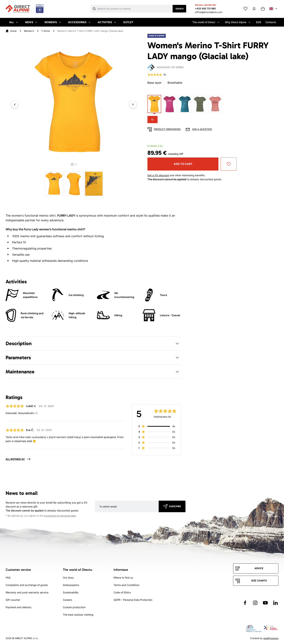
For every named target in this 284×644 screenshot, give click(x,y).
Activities (107, 22)
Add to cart (183, 164)
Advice (259, 568)
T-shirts (46, 31)
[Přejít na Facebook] (245, 603)
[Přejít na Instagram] (255, 603)
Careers (67, 600)
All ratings (15, 459)
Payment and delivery (19, 607)
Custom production (74, 607)
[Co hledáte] (135, 9)
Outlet (128, 22)
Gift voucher (13, 600)
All (14, 22)
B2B (259, 22)
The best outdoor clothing (78, 615)
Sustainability (71, 592)
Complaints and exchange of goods (27, 585)
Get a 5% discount (158, 175)
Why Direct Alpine (238, 22)
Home (13, 31)
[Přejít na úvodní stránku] (25, 9)
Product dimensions (167, 129)
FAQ (8, 578)
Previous (15, 105)
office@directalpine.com (209, 12)
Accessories (79, 22)
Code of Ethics (122, 592)
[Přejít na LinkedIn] (275, 603)
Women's (53, 22)
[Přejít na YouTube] (265, 603)
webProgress (271, 638)
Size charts (259, 581)
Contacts (271, 22)
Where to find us (123, 578)
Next (133, 105)
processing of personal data (60, 516)
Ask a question (202, 129)
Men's (31, 22)
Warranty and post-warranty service (27, 592)
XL (153, 119)
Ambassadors (71, 585)
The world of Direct (206, 22)
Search (179, 9)
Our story (68, 578)
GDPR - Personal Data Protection (133, 600)
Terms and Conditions (126, 585)
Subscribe (175, 506)
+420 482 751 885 (205, 8)
